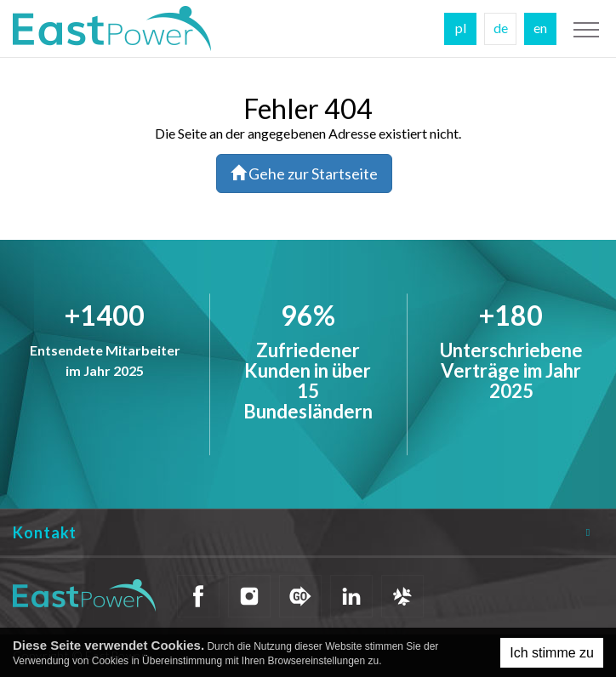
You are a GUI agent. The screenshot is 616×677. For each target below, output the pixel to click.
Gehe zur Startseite (304, 174)
